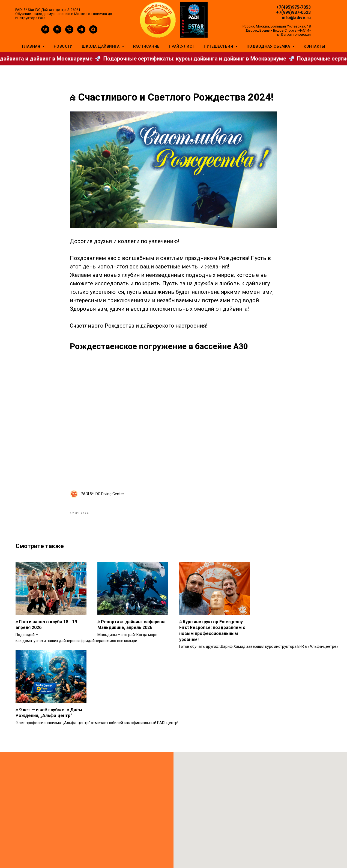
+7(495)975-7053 (293, 7)
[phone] (69, 32)
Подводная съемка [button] (269, 46)
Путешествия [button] (219, 46)
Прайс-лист (182, 46)
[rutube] (57, 32)
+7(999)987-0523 (293, 12)
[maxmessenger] (93, 32)
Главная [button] (32, 46)
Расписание (146, 46)
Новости (63, 46)
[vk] (45, 32)
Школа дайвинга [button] (101, 46)
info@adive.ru (296, 18)
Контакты (314, 46)
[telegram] (81, 32)
